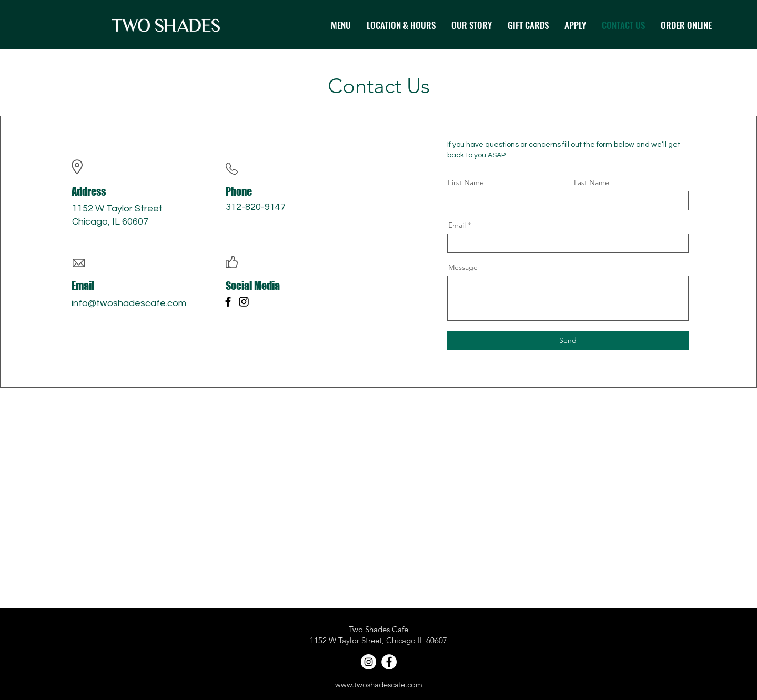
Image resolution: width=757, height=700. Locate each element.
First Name (466, 182)
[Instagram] (244, 302)
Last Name (592, 182)
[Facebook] (228, 302)
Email (457, 225)
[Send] (568, 341)
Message (463, 267)
